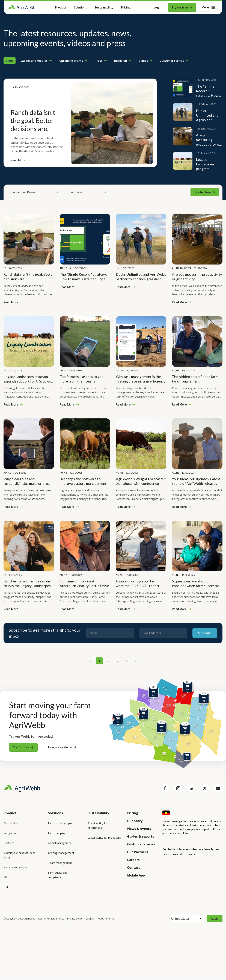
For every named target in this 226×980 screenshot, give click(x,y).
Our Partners (137, 852)
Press (101, 61)
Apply (215, 922)
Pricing (126, 7)
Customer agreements (51, 922)
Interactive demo (62, 747)
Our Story (135, 821)
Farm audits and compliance (58, 875)
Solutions (80, 7)
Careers (133, 860)
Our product (11, 823)
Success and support (16, 867)
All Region (41, 192)
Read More (20, 160)
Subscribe (205, 633)
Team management (60, 863)
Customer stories (174, 61)
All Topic (89, 192)
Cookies (90, 922)
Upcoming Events (73, 61)
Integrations (11, 833)
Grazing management (61, 853)
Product (61, 7)
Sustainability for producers (104, 838)
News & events (139, 829)
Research (123, 61)
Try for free (182, 7)
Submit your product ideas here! (20, 855)
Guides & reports (141, 836)
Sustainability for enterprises (98, 825)
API (6, 877)
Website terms (106, 922)
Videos (145, 61)
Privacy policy (75, 922)
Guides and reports (36, 61)
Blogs (10, 61)
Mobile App (136, 875)
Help (6, 887)
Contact (134, 867)
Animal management (60, 843)
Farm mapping (57, 833)
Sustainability (104, 7)
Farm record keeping (61, 823)
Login (157, 7)
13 (127, 661)
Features (9, 843)
